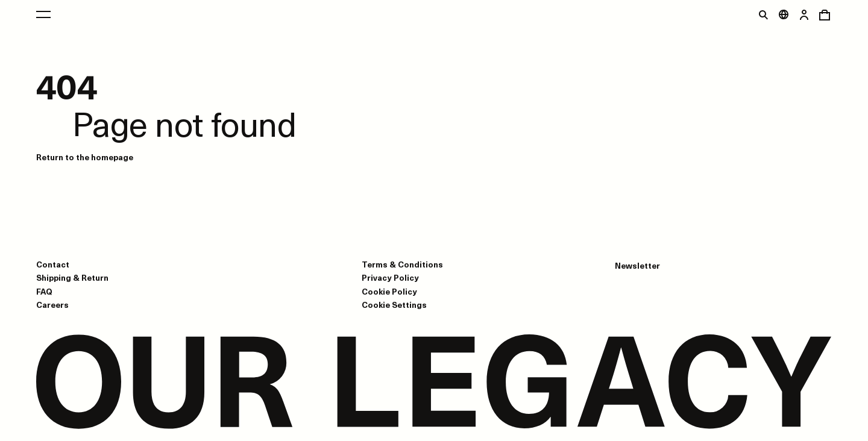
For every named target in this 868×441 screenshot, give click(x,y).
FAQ (44, 291)
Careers (52, 305)
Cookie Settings (394, 305)
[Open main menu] (43, 14)
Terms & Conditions (402, 264)
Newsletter (637, 266)
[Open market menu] (784, 14)
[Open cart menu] (825, 14)
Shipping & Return (72, 277)
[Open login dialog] (804, 14)
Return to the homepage (85, 157)
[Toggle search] (763, 14)
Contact (53, 264)
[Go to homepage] (434, 383)
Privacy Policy (390, 277)
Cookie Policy (389, 291)
